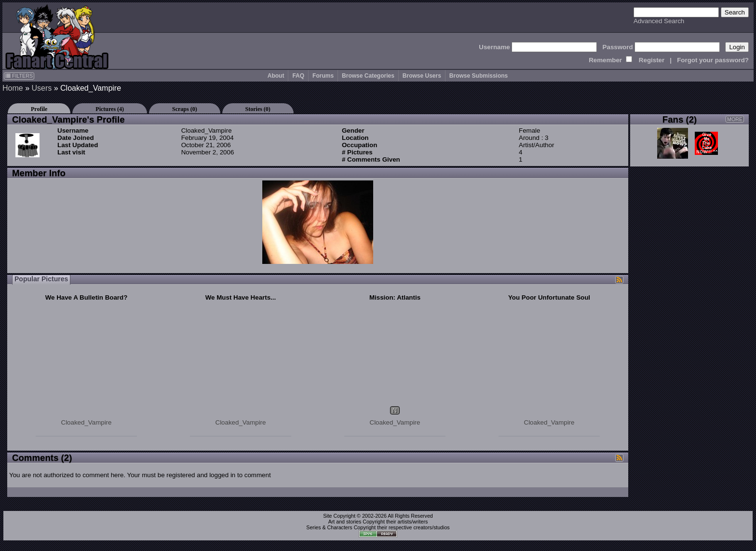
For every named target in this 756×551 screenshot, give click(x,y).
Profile (39, 109)
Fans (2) (680, 119)
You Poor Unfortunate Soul (549, 297)
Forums (323, 76)
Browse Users (422, 76)
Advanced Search (659, 21)
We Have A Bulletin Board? (87, 297)
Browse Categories (368, 76)
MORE (735, 119)
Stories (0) (258, 109)
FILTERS (19, 76)
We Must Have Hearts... (241, 297)
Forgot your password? (713, 60)
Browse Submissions (479, 76)
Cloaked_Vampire (87, 422)
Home (13, 88)
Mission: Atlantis (395, 297)
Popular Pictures (41, 279)
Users (41, 88)
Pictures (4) (110, 109)
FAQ (298, 76)
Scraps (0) (185, 109)
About (276, 76)
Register (652, 60)
